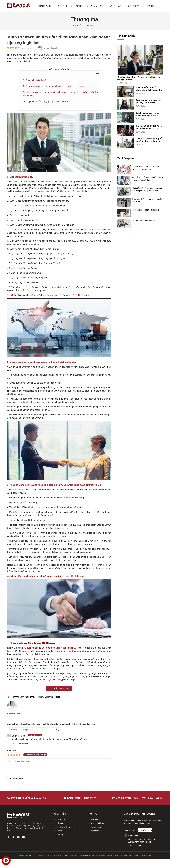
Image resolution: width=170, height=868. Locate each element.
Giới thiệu (65, 6)
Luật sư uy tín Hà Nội (62, 855)
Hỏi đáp (94, 819)
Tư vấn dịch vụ (59, 689)
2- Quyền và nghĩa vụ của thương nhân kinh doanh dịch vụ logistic (55, 86)
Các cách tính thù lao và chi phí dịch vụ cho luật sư (149, 127)
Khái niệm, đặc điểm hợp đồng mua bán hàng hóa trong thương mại (147, 189)
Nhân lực (98, 6)
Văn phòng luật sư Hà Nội (42, 855)
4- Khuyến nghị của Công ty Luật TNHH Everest (46, 102)
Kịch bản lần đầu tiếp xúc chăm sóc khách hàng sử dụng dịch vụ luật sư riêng (149, 89)
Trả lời (14, 744)
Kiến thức (135, 6)
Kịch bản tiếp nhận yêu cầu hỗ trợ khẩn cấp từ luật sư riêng (139, 79)
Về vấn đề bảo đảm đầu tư (143, 221)
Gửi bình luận (17, 779)
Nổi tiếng (74, 855)
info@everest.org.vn (86, 797)
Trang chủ (44, 6)
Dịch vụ (82, 6)
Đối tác (60, 830)
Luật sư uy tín (145, 855)
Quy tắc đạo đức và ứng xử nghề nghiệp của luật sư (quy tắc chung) (149, 140)
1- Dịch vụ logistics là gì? (35, 80)
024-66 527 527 (39, 797)
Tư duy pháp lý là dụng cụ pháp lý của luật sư (149, 102)
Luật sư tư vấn (133, 855)
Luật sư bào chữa (120, 855)
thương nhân (18, 697)
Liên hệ (150, 6)
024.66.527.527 (134, 845)
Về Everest (62, 819)
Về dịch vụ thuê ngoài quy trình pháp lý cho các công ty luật (147, 179)
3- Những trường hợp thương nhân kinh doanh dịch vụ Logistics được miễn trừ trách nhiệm (60, 94)
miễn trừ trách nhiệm (34, 697)
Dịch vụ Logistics (52, 697)
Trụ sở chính (133, 835)
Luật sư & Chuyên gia (66, 826)
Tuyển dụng (96, 826)
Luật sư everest (25, 855)
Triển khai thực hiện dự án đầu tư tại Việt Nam (147, 200)
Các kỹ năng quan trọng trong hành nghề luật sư (148, 114)
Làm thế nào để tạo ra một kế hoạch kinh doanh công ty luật (147, 168)
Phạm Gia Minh (15, 714)
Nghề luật (116, 6)
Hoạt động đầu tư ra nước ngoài (145, 210)
